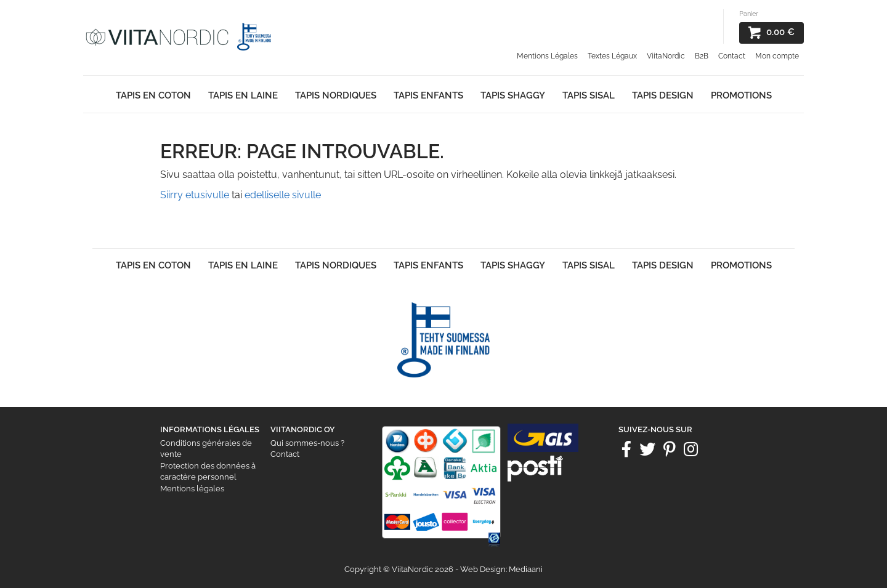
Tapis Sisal (589, 95)
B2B (702, 56)
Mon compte (777, 56)
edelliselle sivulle (283, 195)
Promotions (741, 95)
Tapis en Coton (153, 95)
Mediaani (526, 569)
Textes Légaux (612, 56)
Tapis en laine (243, 95)
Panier (749, 14)
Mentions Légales (547, 56)
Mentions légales (192, 489)
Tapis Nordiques (336, 95)
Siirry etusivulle (195, 195)
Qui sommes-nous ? (307, 443)
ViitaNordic (666, 56)
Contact (732, 56)
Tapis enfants (428, 95)
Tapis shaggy (513, 95)
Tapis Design (663, 95)
